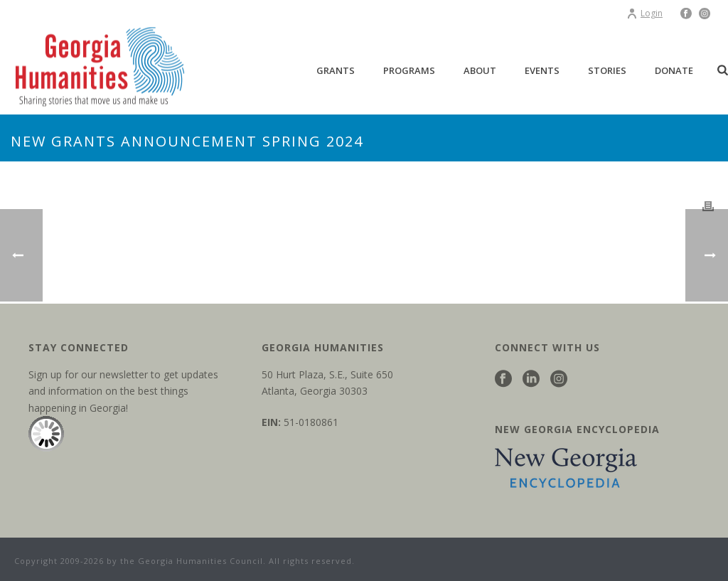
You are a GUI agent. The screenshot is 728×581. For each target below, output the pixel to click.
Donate (674, 70)
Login (644, 13)
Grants (336, 70)
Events (542, 70)
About (480, 70)
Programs (409, 70)
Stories (607, 70)
